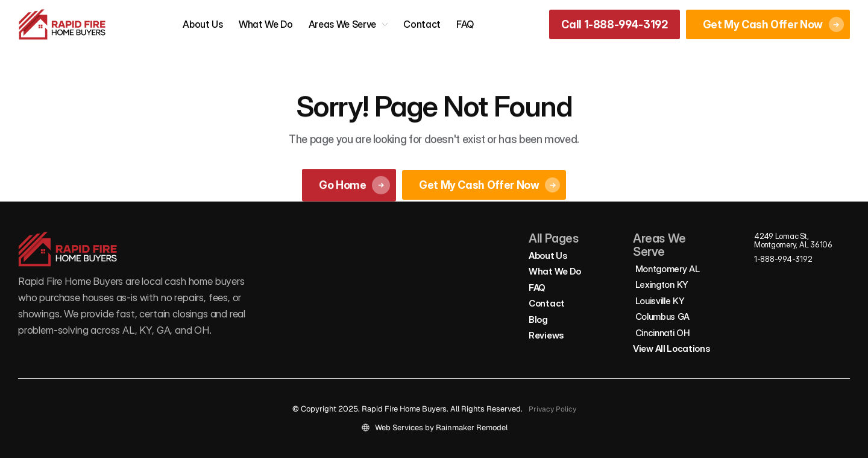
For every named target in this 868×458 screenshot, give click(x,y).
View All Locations (672, 348)
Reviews (546, 335)
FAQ (465, 24)
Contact (422, 24)
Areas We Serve (343, 24)
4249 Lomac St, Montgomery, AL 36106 (793, 240)
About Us (203, 24)
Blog (538, 320)
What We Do (266, 24)
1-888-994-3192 (783, 259)
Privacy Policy (552, 409)
